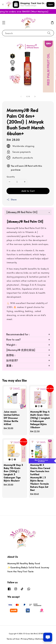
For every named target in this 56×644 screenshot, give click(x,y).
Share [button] (12, 200)
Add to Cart (28, 191)
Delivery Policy (42, 639)
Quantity (11, 177)
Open (51, 4)
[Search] (49, 33)
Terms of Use (13, 639)
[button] (4, 23)
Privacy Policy (27, 639)
